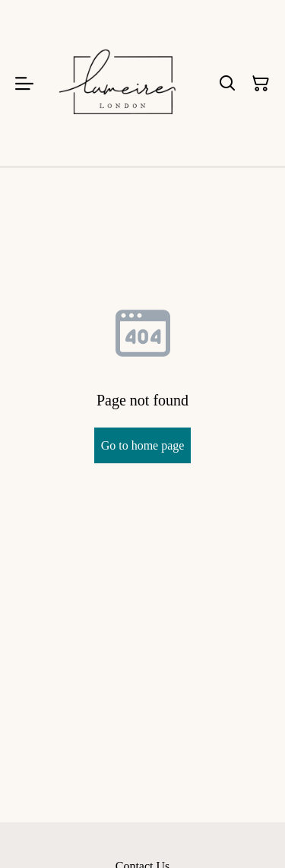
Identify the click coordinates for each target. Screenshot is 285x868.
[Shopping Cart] (261, 84)
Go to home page (143, 445)
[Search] (227, 84)
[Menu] (24, 83)
